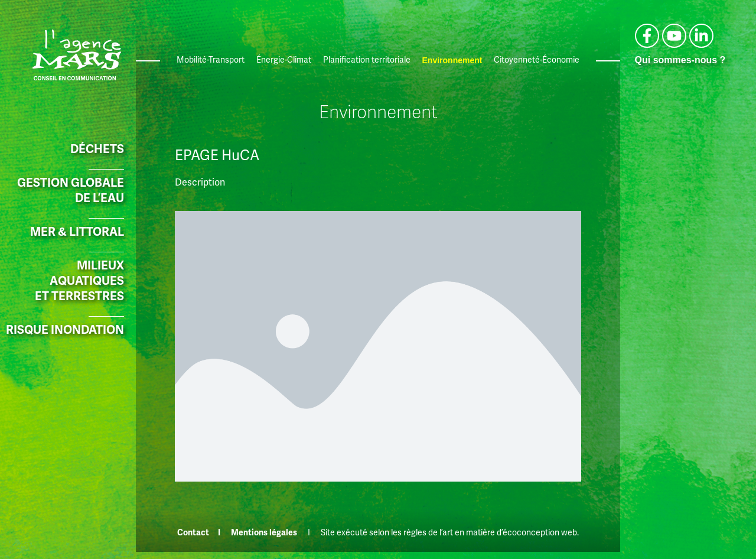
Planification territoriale (367, 60)
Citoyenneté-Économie (537, 60)
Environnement (452, 60)
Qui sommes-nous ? (680, 60)
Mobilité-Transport (211, 60)
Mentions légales (264, 533)
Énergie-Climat (284, 60)
